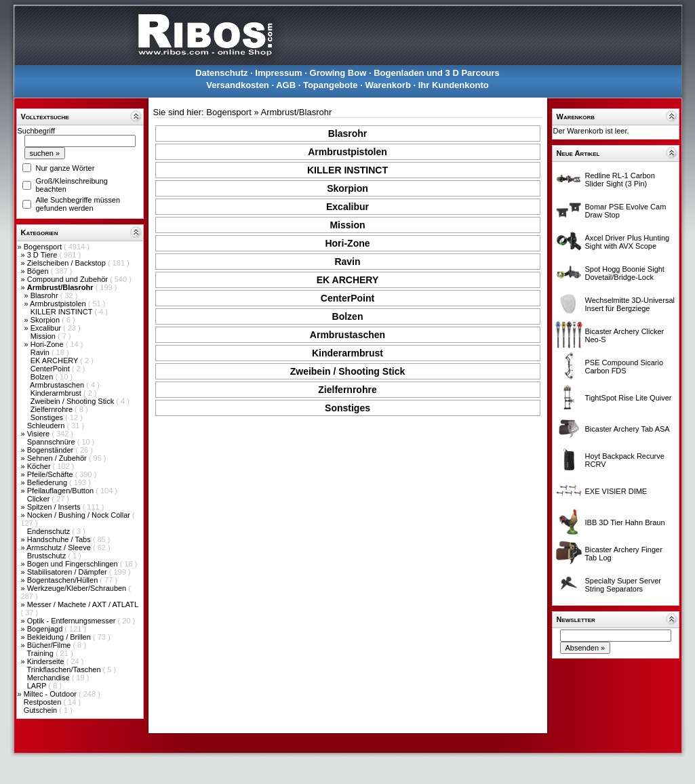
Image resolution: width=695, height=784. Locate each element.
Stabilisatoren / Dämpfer (68, 572)
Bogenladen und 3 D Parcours (437, 73)
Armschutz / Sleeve (60, 548)
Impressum (278, 73)
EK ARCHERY (56, 360)
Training (41, 653)
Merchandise (49, 678)
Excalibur (47, 328)
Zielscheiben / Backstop (67, 263)
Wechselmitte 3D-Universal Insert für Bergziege (630, 304)
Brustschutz (48, 556)
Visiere (39, 434)
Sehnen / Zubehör (58, 458)
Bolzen (43, 377)
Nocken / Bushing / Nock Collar (80, 515)
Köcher (40, 466)
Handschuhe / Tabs (60, 539)
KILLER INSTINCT (63, 312)
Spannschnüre (52, 442)
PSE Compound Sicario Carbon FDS (624, 367)
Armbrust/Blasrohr (297, 112)
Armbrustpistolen (59, 304)
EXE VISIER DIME (616, 491)
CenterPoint (51, 369)
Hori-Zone (48, 344)
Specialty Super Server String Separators (623, 585)
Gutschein (42, 710)
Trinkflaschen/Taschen (64, 669)
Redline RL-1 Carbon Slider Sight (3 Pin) (620, 180)
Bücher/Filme (50, 645)
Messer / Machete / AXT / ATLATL (83, 604)
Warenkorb (388, 85)
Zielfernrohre (53, 409)
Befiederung (48, 482)
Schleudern (47, 426)
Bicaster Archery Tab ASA (628, 429)
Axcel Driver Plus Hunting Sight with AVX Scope (628, 242)
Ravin (41, 352)
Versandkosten (238, 85)
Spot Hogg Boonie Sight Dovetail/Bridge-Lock (625, 273)
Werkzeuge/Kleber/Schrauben (78, 588)
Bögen (39, 271)
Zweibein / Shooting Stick (74, 401)
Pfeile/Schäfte (51, 474)
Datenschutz (221, 73)
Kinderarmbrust (57, 393)
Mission (44, 336)
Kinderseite (47, 661)
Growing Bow (338, 73)
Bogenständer (52, 450)
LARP (38, 686)
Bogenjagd (46, 629)
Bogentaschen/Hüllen (64, 580)
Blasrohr (45, 295)
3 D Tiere (43, 255)
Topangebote (331, 85)
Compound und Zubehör (68, 279)
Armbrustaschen (58, 385)
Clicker (40, 499)
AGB (286, 85)
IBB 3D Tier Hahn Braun (625, 522)
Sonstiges (48, 417)
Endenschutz (50, 531)
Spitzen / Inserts (55, 507)
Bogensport (44, 247)
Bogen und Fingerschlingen (74, 564)
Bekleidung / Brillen (60, 637)
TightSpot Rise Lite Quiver (629, 398)
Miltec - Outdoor (51, 694)
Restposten (44, 702)
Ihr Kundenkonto (454, 85)
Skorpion (46, 320)
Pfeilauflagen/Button (62, 491)
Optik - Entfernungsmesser (73, 621)
